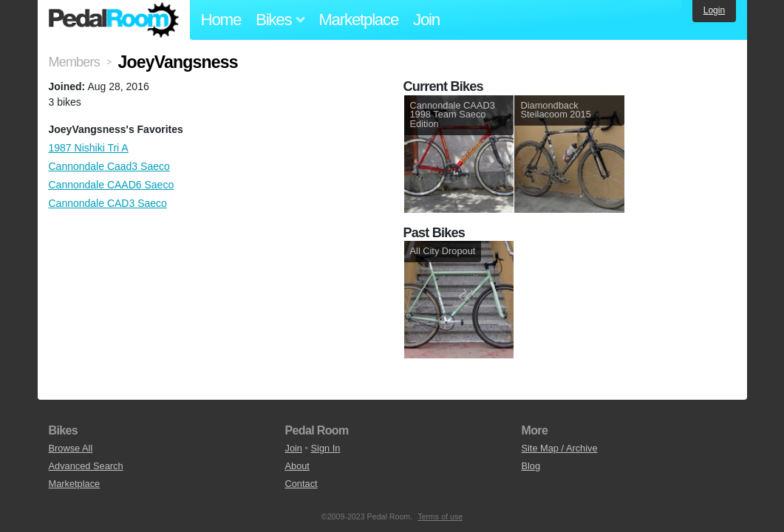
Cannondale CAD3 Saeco (108, 203)
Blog (531, 466)
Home (221, 20)
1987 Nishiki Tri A (89, 148)
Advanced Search (86, 466)
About (297, 466)
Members (74, 62)
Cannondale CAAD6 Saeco (112, 185)
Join (426, 20)
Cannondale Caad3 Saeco (109, 166)
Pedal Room (114, 20)
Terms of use (440, 516)
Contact (301, 484)
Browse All (71, 448)
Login (714, 10)
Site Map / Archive (559, 448)
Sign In (326, 448)
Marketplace (358, 20)
